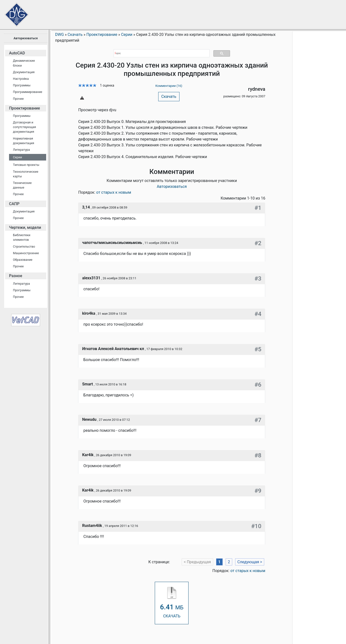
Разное (16, 276)
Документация (24, 72)
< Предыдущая (197, 562)
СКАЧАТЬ (172, 603)
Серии (17, 157)
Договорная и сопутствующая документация (24, 127)
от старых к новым (114, 192)
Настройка (21, 79)
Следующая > (250, 562)
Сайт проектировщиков (12, 12)
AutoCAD (17, 53)
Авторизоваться (26, 38)
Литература (21, 150)
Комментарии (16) (169, 86)
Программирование (28, 92)
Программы (22, 85)
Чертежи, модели (25, 227)
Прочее (18, 99)
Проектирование (25, 108)
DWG (60, 35)
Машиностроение (26, 253)
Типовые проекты (26, 165)
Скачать (169, 96)
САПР (14, 204)
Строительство (24, 247)
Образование (23, 260)
